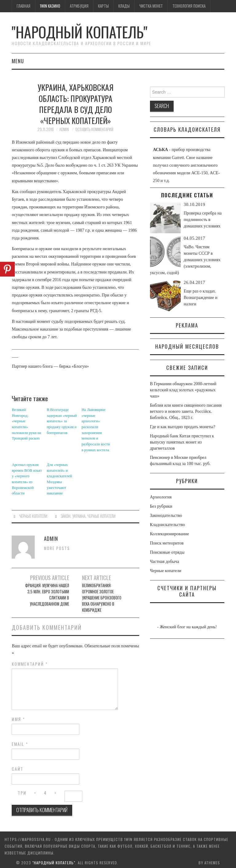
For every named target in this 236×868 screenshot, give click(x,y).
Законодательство (166, 515)
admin (64, 129)
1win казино (50, 6)
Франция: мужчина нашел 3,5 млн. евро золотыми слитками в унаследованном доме (47, 592)
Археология (161, 497)
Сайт (18, 766)
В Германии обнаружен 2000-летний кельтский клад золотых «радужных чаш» (183, 390)
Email (20, 741)
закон (65, 513)
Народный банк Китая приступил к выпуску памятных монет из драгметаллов (182, 442)
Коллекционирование (169, 534)
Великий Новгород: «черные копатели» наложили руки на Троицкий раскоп (27, 418)
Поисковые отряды (167, 552)
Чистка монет (151, 6)
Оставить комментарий (94, 129)
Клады (124, 6)
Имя (18, 716)
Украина (79, 513)
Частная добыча (165, 562)
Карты (103, 6)
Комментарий (30, 661)
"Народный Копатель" (80, 32)
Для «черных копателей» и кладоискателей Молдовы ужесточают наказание (59, 477)
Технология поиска (189, 6)
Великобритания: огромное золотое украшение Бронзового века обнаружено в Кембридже (102, 595)
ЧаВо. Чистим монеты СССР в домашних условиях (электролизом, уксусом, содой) (185, 260)
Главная (24, 6)
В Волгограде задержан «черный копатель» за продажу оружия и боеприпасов (61, 421)
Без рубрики (161, 506)
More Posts (57, 546)
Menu (18, 61)
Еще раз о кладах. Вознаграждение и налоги (201, 298)
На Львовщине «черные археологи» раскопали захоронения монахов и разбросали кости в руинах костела (96, 429)
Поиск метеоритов (167, 543)
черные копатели (101, 513)
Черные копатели (33, 513)
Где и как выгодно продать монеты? (183, 427)
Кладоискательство (167, 525)
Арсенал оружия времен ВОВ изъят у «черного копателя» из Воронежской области (26, 477)
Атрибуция (79, 6)
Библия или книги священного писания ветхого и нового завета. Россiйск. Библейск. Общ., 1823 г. (186, 411)
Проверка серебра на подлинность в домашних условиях (203, 220)
